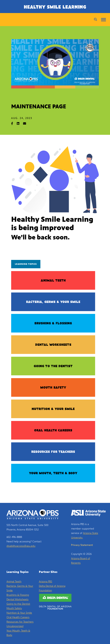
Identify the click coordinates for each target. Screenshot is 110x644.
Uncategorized (15, 626)
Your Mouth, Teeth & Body (53, 473)
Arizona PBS (46, 582)
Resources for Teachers (53, 452)
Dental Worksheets (53, 345)
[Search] (95, 20)
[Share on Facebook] (14, 124)
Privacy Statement (82, 545)
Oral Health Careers (53, 431)
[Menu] (103, 20)
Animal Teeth (53, 281)
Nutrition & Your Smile (53, 409)
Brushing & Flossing (53, 324)
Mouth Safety (53, 388)
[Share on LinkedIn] (20, 124)
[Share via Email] (26, 124)
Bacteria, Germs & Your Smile (53, 302)
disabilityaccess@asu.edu (21, 546)
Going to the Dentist (53, 366)
